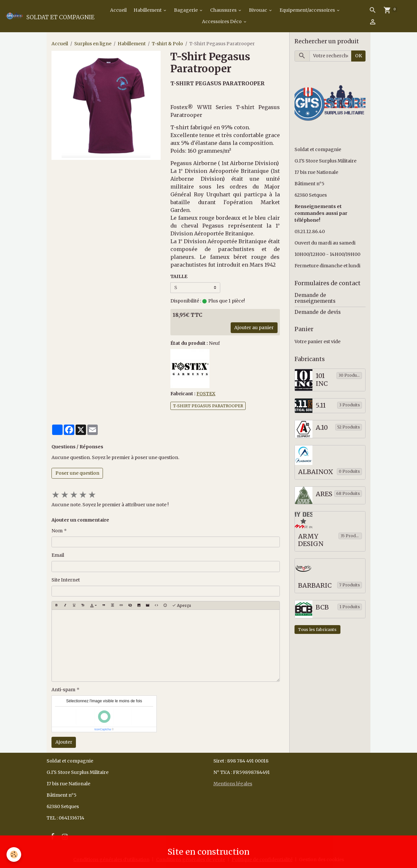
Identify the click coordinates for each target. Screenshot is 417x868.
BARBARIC (315, 586)
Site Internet (66, 580)
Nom (57, 531)
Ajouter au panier (254, 328)
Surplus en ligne (93, 44)
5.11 (321, 406)
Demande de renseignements (315, 298)
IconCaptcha (103, 729)
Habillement (148, 10)
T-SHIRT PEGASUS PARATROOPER (208, 406)
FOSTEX (206, 394)
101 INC (322, 380)
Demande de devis (318, 312)
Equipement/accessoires (308, 10)
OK (359, 56)
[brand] (46, 16)
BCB (322, 607)
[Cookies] (14, 854)
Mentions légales (233, 784)
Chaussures (224, 10)
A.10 (322, 428)
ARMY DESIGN (311, 540)
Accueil (118, 10)
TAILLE (179, 276)
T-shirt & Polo (167, 44)
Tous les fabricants (317, 630)
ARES (324, 494)
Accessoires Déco (222, 21)
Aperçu (181, 605)
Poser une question (77, 473)
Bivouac (259, 10)
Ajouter (64, 742)
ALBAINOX (316, 472)
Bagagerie (186, 10)
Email (58, 555)
